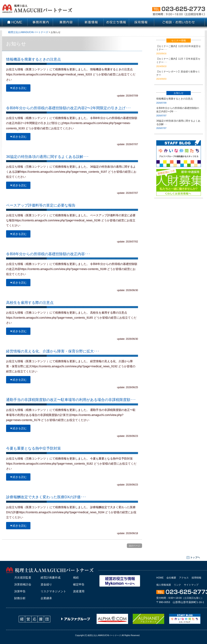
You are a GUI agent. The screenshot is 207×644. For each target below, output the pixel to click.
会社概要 (171, 578)
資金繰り (46, 584)
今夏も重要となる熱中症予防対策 (33, 448)
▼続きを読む (18, 88)
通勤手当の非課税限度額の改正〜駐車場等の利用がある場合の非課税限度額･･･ (71, 400)
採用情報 (196, 578)
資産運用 (79, 591)
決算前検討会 (23, 584)
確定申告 (79, 584)
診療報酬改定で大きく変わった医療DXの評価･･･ (46, 497)
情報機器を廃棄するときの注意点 (33, 59)
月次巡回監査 (23, 578)
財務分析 (20, 598)
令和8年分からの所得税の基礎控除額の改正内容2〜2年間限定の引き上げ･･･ (68, 108)
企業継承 (46, 598)
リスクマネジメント (53, 591)
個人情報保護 (164, 585)
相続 (76, 578)
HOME (160, 578)
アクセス (184, 578)
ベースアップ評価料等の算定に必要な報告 (41, 205)
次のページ (134, 546)
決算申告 (20, 591)
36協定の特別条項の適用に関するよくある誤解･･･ (47, 157)
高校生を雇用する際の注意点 (30, 303)
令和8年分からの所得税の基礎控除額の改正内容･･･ (48, 254)
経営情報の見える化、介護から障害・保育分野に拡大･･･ (53, 351)
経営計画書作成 (51, 578)
